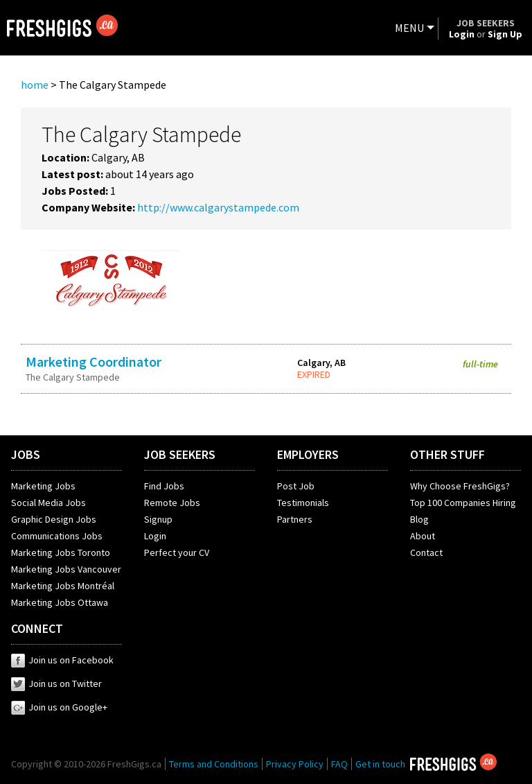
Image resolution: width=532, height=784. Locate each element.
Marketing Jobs (43, 486)
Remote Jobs (172, 503)
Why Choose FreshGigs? (460, 486)
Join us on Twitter (56, 683)
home (35, 85)
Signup (158, 519)
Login (155, 536)
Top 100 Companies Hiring (463, 503)
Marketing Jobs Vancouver (66, 569)
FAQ (339, 764)
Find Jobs (164, 486)
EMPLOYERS (308, 454)
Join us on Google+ (59, 707)
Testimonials (303, 503)
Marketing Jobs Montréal (63, 586)
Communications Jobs (57, 536)
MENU (409, 28)
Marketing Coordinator (94, 361)
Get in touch (380, 764)
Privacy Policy (295, 764)
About (423, 536)
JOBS (26, 454)
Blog (419, 519)
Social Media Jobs (48, 503)
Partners (295, 519)
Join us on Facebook (62, 660)
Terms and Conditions (214, 764)
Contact (426, 552)
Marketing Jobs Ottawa (60, 602)
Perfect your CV (177, 552)
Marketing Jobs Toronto (61, 552)
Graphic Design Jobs (54, 519)
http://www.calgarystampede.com (218, 207)
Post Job (296, 486)
